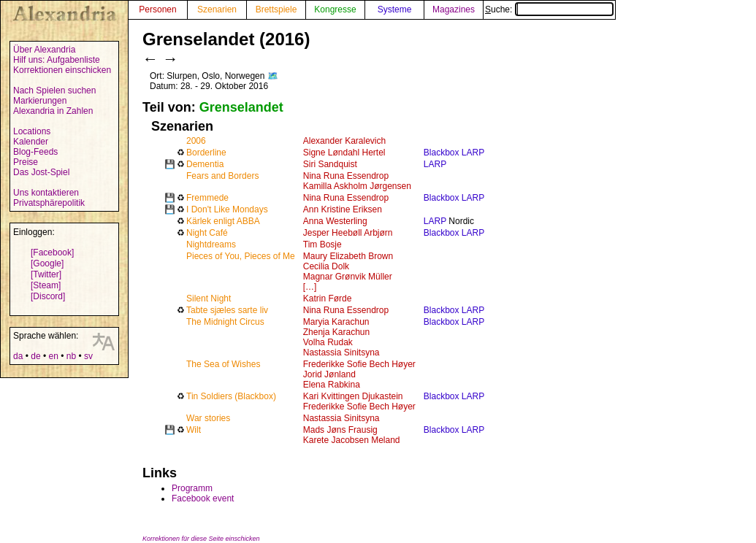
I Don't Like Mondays (227, 209)
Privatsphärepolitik (49, 203)
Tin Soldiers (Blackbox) (231, 396)
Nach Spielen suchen (54, 90)
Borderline (206, 153)
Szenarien (217, 9)
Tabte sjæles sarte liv (227, 310)
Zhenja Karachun (336, 332)
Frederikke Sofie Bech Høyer (359, 364)
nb (71, 356)
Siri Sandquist (330, 164)
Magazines (454, 9)
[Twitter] (46, 274)
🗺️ (273, 76)
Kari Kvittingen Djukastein (353, 396)
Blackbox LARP (454, 153)
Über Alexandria (44, 50)
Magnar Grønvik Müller (348, 277)
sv (88, 356)
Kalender (31, 142)
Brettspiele (276, 9)
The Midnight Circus (225, 322)
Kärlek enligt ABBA (223, 221)
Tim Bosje (322, 244)
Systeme (395, 9)
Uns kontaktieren (46, 193)
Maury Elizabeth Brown (348, 256)
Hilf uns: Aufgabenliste (57, 60)
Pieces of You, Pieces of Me (241, 256)
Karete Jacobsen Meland (352, 440)
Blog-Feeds (35, 152)
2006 (196, 141)
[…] (310, 287)
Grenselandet (241, 107)
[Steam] (46, 285)
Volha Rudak (328, 342)
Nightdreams (211, 244)
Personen (157, 9)
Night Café (207, 233)
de (35, 356)
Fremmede (207, 198)
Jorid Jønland (329, 374)
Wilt (194, 430)
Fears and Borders (222, 176)
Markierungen (40, 101)
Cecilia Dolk (326, 266)
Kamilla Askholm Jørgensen (357, 186)
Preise (26, 162)
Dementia (205, 164)
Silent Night (209, 299)
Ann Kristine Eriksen (343, 209)
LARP (435, 164)
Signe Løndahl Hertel (344, 153)
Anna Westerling (335, 221)
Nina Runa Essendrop (346, 176)
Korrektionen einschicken (62, 70)
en (53, 356)
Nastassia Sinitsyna (341, 353)
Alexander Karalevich (344, 141)
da (18, 356)
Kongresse (335, 9)
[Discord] (48, 296)
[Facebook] (52, 253)
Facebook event (203, 498)
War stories (208, 418)
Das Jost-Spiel (41, 172)
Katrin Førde (328, 299)
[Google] (47, 263)
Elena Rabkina (332, 385)
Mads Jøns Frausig (340, 430)
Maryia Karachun (336, 322)
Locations (32, 131)
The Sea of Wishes (223, 364)
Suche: (549, 9)
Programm (192, 488)
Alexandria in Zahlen (53, 111)
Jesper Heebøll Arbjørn (348, 233)
